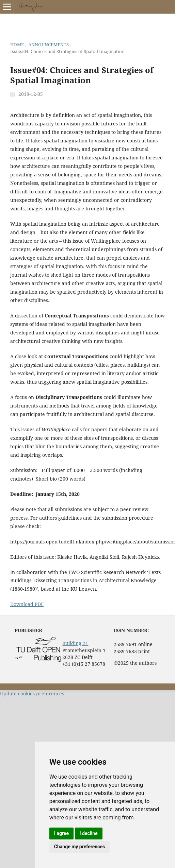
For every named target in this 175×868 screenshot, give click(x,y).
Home (17, 45)
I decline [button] (89, 833)
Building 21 (75, 643)
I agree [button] (61, 833)
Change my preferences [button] (79, 847)
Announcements (49, 45)
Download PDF (27, 604)
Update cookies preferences (32, 693)
